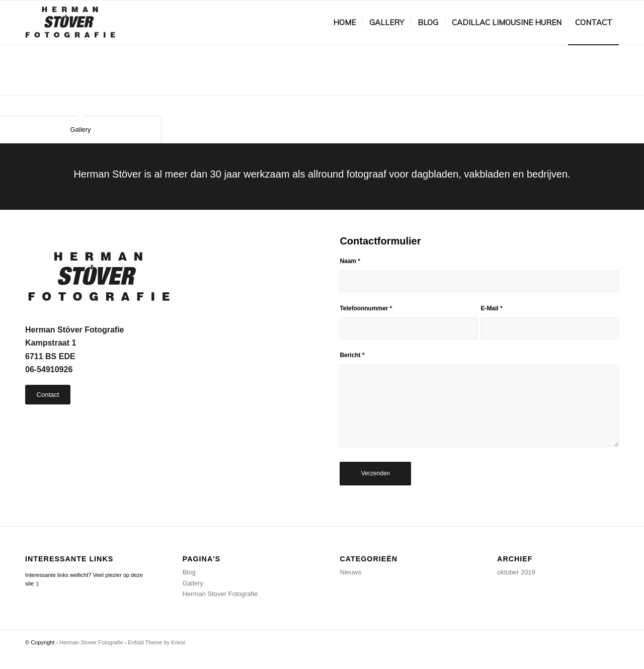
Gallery (80, 130)
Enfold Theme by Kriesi (156, 642)
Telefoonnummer (366, 308)
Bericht (352, 355)
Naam (350, 261)
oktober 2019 (516, 572)
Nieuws (350, 572)
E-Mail (491, 308)
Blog (189, 572)
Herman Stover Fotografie (220, 594)
